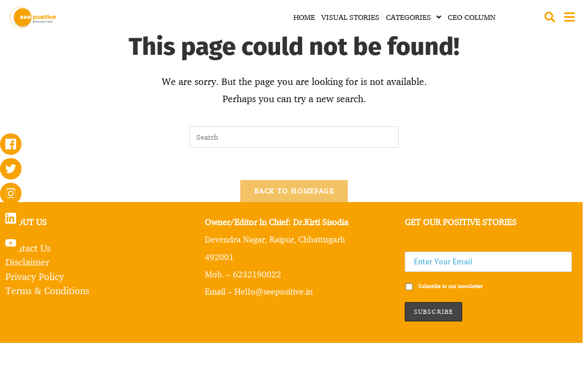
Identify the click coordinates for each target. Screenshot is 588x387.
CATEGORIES (414, 17)
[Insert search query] (294, 137)
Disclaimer (27, 262)
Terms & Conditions (47, 290)
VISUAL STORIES (350, 17)
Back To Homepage (294, 191)
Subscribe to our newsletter (444, 286)
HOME (304, 17)
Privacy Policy (35, 276)
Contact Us (28, 248)
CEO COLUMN (472, 17)
